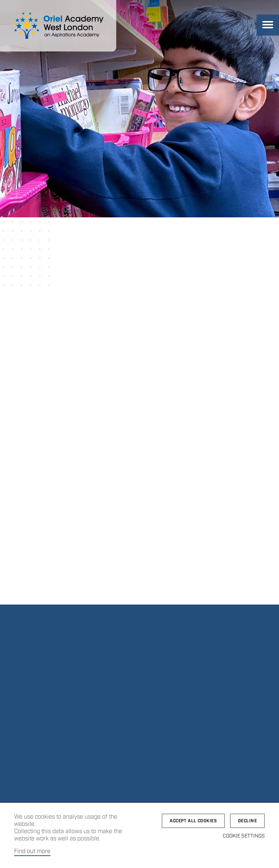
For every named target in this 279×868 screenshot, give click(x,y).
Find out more (32, 851)
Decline (247, 821)
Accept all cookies (193, 821)
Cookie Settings (244, 836)
